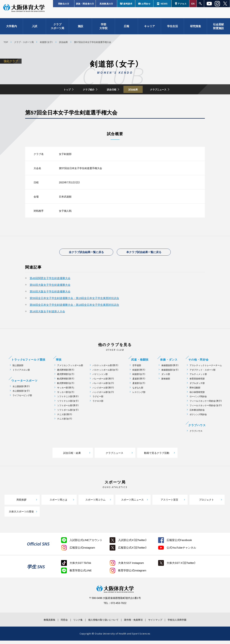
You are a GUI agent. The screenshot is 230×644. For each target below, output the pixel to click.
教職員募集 (38, 623)
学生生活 (172, 29)
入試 (34, 29)
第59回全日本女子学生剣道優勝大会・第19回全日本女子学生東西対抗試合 (74, 301)
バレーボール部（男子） (103, 382)
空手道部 (137, 369)
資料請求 (128, 4)
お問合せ (146, 4)
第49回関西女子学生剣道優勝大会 (50, 281)
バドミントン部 (100, 378)
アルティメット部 (198, 378)
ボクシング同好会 (198, 418)
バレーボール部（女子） (103, 387)
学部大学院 (103, 29)
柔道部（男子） (139, 382)
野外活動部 (195, 391)
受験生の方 (64, 4)
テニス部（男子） (65, 418)
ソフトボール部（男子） (68, 409)
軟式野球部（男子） (66, 382)
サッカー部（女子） (66, 395)
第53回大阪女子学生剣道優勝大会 (50, 288)
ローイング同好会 (198, 400)
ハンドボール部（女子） (103, 395)
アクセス (182, 4)
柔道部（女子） (139, 387)
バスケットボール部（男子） (105, 369)
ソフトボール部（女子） (68, 413)
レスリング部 (139, 395)
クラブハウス (196, 434)
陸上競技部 (18, 369)
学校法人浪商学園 (188, 623)
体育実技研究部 (197, 382)
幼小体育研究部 (197, 395)
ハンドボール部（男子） (103, 391)
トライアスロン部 (21, 373)
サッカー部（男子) (66, 391)
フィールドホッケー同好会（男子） (206, 404)
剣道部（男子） (139, 373)
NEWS (164, 4)
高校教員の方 (106, 4)
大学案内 (11, 29)
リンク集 (73, 623)
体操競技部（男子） (170, 369)
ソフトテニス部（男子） (68, 400)
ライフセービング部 (22, 399)
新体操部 (166, 382)
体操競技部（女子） (170, 373)
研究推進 (195, 29)
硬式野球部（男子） (66, 373)
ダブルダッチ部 (197, 387)
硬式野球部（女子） (66, 378)
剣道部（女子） (46, 42)
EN (193, 4)
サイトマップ (162, 623)
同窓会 (56, 623)
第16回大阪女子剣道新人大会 (47, 315)
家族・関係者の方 (85, 4)
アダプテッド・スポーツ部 (203, 373)
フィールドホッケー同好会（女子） (206, 409)
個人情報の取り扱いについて (102, 623)
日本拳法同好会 (197, 413)
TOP (6, 42)
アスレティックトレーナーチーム (206, 369)
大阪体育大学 (24, 11)
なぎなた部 (138, 391)
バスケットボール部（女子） (105, 373)
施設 (80, 29)
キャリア (149, 29)
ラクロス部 (98, 404)
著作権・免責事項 (137, 623)
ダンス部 (166, 378)
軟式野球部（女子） (66, 387)
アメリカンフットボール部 (70, 369)
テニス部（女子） (65, 422)
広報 (126, 29)
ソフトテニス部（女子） (68, 404)
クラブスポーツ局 (57, 29)
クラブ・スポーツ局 (24, 42)
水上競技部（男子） (21, 390)
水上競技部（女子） (21, 394)
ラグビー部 (98, 400)
